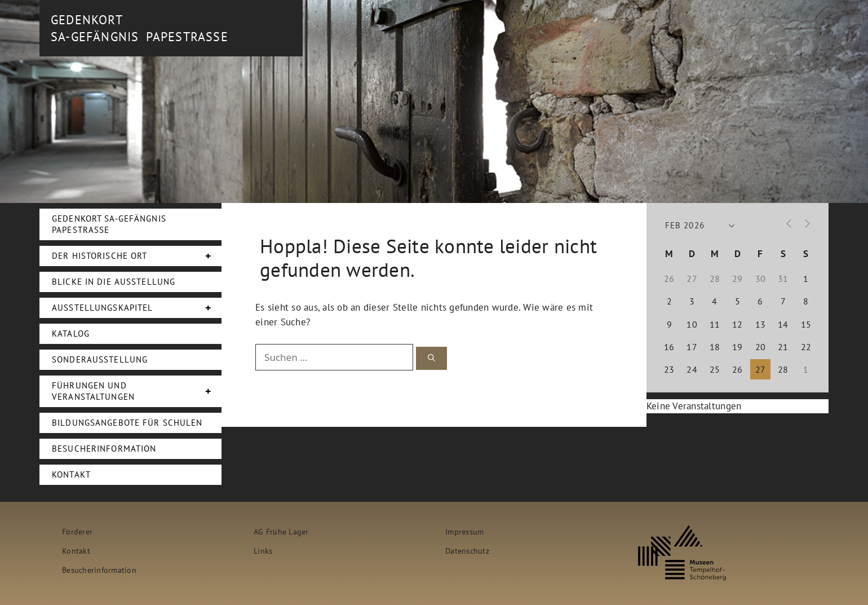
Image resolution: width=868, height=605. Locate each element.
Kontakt (71, 474)
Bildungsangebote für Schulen (127, 423)
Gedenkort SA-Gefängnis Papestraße (109, 224)
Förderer (77, 531)
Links (263, 551)
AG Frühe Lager (281, 531)
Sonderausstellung (100, 359)
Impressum (464, 531)
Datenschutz (467, 551)
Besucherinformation (104, 449)
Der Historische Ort (137, 256)
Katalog (71, 334)
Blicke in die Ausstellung (114, 282)
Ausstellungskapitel (137, 308)
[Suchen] (431, 358)
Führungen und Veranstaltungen (137, 391)
